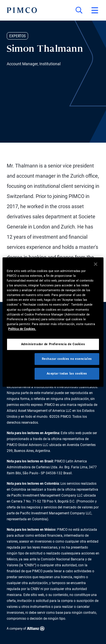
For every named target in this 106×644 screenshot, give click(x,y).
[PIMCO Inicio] (22, 10)
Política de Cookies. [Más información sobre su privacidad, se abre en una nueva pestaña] (22, 329)
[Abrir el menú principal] (95, 10)
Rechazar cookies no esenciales (67, 359)
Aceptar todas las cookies (67, 373)
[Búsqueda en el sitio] (79, 10)
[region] (53, 322)
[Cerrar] (96, 264)
